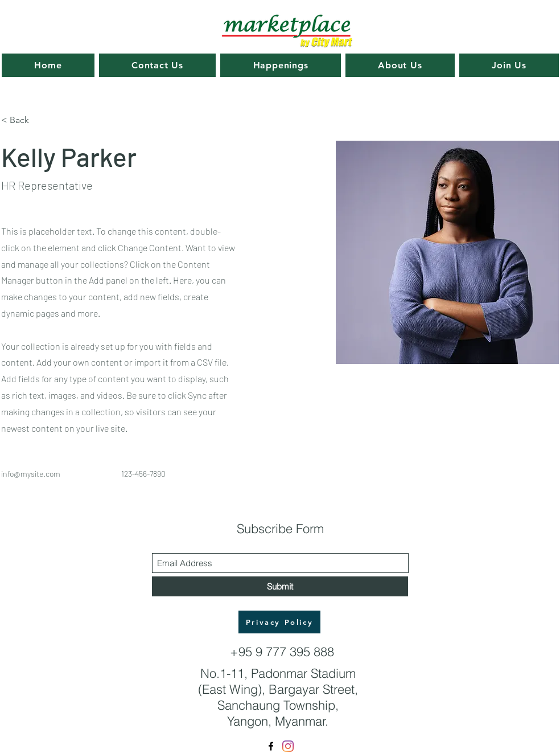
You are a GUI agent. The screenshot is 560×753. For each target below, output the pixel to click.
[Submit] (280, 586)
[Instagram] (288, 746)
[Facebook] (271, 746)
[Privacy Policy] (279, 622)
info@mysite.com (31, 474)
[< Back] (24, 120)
